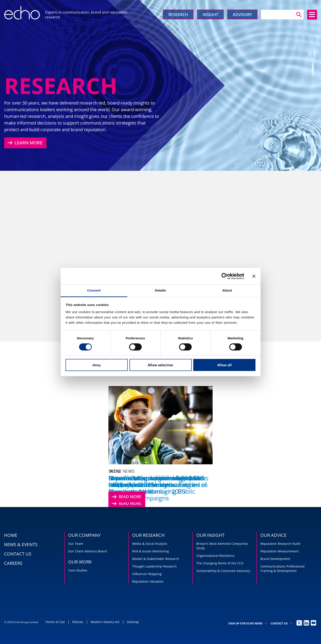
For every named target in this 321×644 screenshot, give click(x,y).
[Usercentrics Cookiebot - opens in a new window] (225, 276)
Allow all (224, 365)
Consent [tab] (94, 290)
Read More (126, 497)
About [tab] (227, 290)
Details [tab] (161, 290)
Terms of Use (55, 622)
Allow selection (160, 365)
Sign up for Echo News (248, 623)
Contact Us (281, 623)
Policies (78, 622)
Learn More (24, 143)
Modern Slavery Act (105, 622)
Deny (97, 365)
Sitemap (133, 622)
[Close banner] (254, 276)
